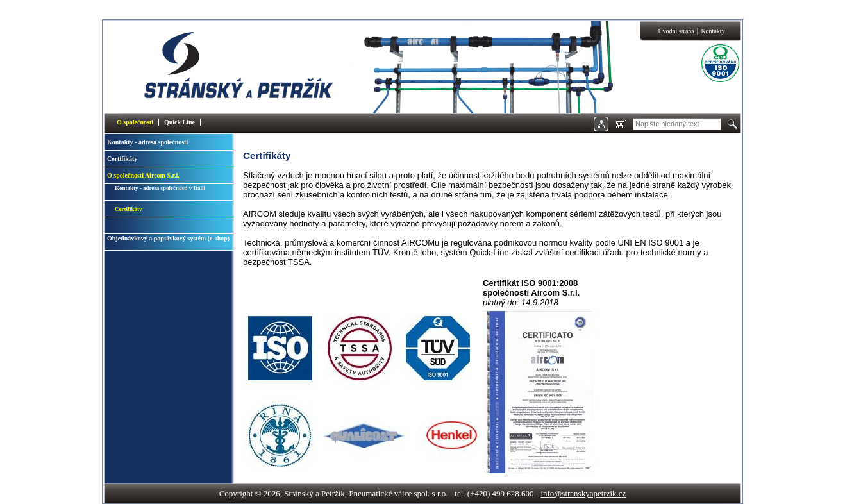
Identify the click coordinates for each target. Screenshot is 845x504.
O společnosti (135, 122)
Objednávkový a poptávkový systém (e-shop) (168, 238)
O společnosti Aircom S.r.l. (143, 175)
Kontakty (713, 31)
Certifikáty (122, 159)
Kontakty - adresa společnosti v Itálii (160, 188)
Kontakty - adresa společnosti (147, 142)
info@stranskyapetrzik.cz (583, 493)
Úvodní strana (676, 31)
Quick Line (180, 122)
